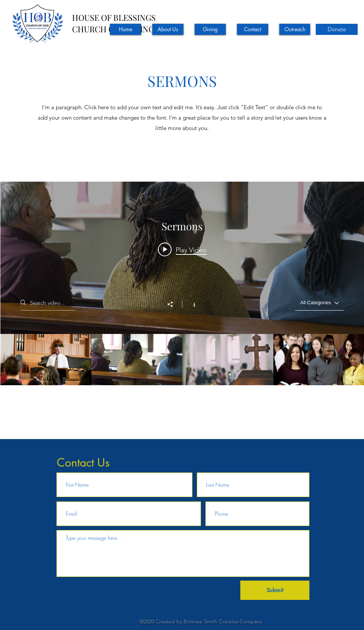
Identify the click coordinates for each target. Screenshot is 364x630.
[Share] (174, 304)
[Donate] (337, 29)
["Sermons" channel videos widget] (182, 309)
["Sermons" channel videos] (182, 385)
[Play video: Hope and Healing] (182, 250)
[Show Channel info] (190, 304)
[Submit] (275, 590)
